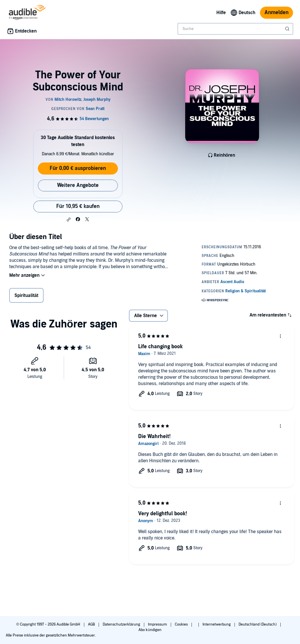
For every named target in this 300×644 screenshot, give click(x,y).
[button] (69, 219)
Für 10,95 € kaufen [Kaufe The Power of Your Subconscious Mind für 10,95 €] (78, 206)
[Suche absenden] (288, 29)
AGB (92, 624)
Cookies (182, 624)
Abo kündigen (150, 630)
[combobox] (235, 29)
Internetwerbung (217, 624)
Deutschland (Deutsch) (258, 624)
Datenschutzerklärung (122, 624)
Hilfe (221, 13)
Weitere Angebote (78, 185)
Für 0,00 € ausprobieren (78, 168)
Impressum (158, 624)
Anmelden (276, 13)
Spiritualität (26, 296)
